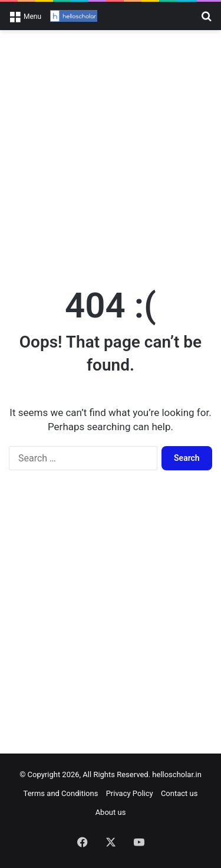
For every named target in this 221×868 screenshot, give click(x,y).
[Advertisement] (111, 153)
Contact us (179, 793)
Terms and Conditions (61, 793)
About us (111, 812)
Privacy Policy (130, 793)
